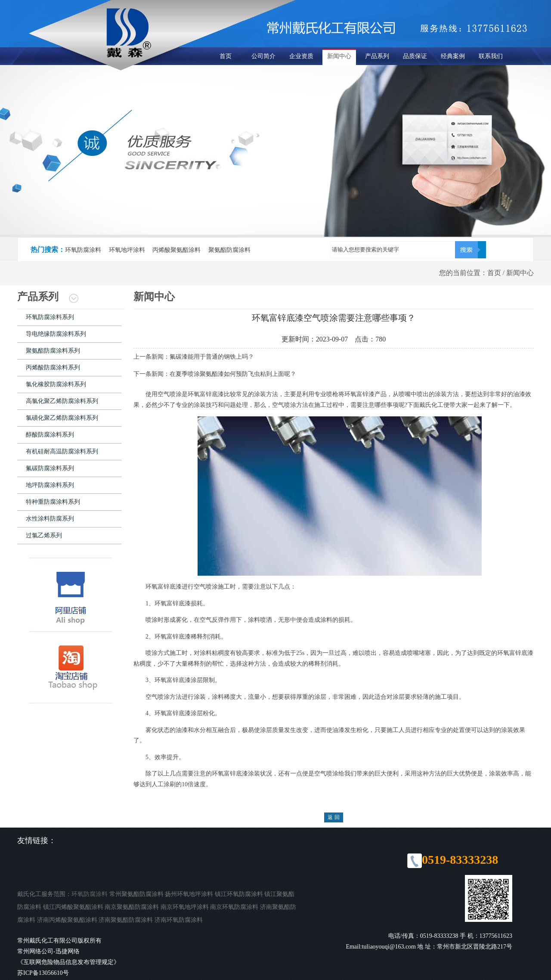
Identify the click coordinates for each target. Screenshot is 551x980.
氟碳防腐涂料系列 (50, 468)
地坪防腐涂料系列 (50, 485)
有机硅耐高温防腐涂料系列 (62, 451)
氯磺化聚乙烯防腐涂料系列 (62, 418)
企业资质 (301, 56)
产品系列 (377, 56)
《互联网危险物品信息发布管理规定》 (68, 962)
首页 (226, 56)
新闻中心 (339, 56)
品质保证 (415, 56)
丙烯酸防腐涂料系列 (53, 367)
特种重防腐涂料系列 (53, 502)
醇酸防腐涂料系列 (50, 435)
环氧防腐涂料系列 (50, 317)
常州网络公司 (35, 951)
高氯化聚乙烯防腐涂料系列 (62, 401)
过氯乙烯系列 (44, 535)
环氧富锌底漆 (230, 774)
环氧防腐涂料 (90, 894)
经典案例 (453, 56)
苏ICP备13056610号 (43, 973)
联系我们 (491, 56)
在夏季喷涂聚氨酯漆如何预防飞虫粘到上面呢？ (233, 374)
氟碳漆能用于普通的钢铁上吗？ (212, 357)
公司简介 (263, 56)
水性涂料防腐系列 (50, 519)
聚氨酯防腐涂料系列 (53, 351)
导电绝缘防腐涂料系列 (56, 334)
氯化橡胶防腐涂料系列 (56, 384)
